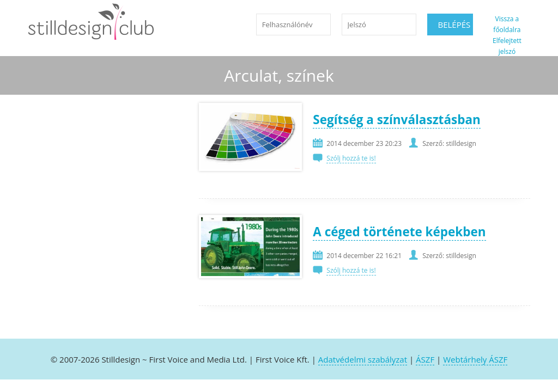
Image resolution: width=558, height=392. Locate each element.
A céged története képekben (399, 232)
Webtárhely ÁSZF (475, 359)
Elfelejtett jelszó (507, 46)
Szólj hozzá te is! (351, 158)
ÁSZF (425, 359)
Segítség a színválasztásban (396, 120)
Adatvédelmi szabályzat (363, 359)
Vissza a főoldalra (507, 24)
